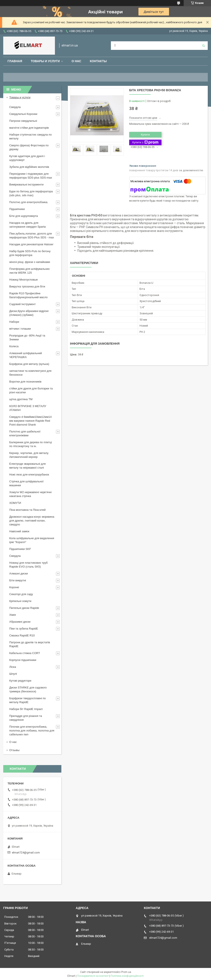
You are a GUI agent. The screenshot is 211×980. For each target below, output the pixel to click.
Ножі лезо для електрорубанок (29, 475)
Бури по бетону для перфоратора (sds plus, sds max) (31, 193)
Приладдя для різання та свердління (26, 718)
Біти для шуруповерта (24, 216)
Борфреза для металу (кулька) (29, 364)
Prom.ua (126, 972)
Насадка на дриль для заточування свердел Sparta (27, 225)
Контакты (98, 61)
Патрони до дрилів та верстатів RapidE (30, 644)
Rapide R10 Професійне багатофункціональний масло (28, 295)
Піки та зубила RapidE (24, 629)
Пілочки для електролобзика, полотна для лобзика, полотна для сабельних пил (32, 731)
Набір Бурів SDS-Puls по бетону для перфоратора (30, 253)
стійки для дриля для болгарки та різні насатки (31, 390)
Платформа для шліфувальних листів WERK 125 (29, 271)
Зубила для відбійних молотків (29, 167)
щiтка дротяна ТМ (21, 399)
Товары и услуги (45, 61)
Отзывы (14, 750)
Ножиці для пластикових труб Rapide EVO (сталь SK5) (28, 565)
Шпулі (13, 674)
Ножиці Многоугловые (24, 280)
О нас (76, 61)
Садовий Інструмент (22, 304)
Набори (14, 322)
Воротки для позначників (25, 382)
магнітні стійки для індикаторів (29, 128)
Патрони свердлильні (23, 121)
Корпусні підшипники (23, 660)
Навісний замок (19, 531)
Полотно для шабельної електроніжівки (25, 433)
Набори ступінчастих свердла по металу (30, 137)
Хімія (12, 615)
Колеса (14, 346)
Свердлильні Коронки (23, 114)
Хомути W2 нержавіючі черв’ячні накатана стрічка (30, 494)
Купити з (145, 142)
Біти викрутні (18, 580)
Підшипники (17, 209)
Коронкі (14, 587)
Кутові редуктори (20, 681)
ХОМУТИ (15, 503)
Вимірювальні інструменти (26, 184)
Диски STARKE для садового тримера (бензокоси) (28, 689)
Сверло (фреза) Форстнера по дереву (29, 147)
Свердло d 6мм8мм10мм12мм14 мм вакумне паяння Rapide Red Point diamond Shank (30, 421)
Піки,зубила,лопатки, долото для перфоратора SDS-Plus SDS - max (32, 235)
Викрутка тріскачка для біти (27, 286)
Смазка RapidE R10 (22, 635)
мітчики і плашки (20, 329)
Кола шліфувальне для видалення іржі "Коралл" (32, 540)
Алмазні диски (19, 573)
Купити (145, 135)
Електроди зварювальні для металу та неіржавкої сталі (27, 466)
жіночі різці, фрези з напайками (30, 262)
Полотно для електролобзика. (29, 202)
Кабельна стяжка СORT (25, 653)
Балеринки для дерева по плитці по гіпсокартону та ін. (31, 444)
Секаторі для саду (21, 594)
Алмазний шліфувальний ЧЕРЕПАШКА (26, 355)
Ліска (13, 667)
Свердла (15, 107)
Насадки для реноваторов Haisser (31, 244)
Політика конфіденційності (127, 976)
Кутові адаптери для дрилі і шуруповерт (27, 158)
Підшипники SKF (20, 549)
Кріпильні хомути (20, 601)
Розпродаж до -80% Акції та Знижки (27, 337)
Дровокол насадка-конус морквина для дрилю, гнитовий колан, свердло (32, 521)
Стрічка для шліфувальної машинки (26, 483)
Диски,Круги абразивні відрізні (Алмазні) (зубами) (29, 313)
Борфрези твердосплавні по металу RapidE (28, 700)
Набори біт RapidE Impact (26, 709)
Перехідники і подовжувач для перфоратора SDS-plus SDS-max (31, 176)
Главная (15, 61)
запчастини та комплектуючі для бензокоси (30, 373)
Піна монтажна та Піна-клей (27, 510)
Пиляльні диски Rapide (24, 608)
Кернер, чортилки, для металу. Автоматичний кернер (29, 455)
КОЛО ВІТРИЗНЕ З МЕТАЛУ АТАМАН (28, 408)
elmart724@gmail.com (26, 853)
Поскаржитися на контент (93, 976)
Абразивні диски (20, 622)
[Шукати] (203, 46)
